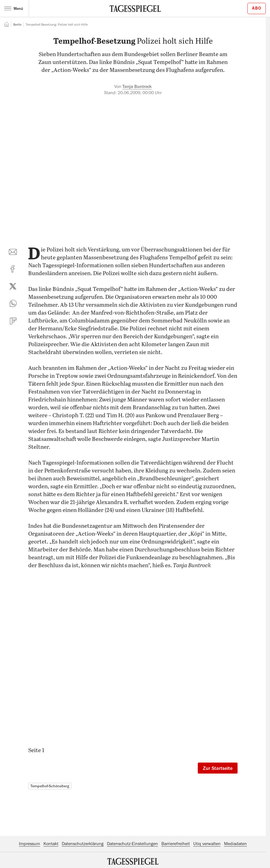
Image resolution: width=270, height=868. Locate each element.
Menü (14, 8)
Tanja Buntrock (137, 87)
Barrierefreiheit (176, 844)
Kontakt (51, 844)
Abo (257, 8)
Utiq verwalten (207, 844)
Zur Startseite (218, 768)
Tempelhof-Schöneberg (50, 786)
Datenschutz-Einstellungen (132, 844)
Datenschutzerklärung (83, 844)
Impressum (29, 844)
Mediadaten (235, 844)
